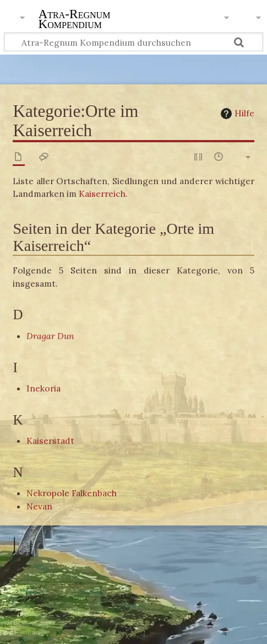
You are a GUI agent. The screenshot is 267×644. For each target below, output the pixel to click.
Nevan (39, 506)
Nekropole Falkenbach (72, 493)
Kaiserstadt (50, 441)
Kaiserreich (102, 194)
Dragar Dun (50, 336)
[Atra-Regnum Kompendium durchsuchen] (133, 42)
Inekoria (43, 388)
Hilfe (236, 113)
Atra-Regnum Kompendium (74, 20)
